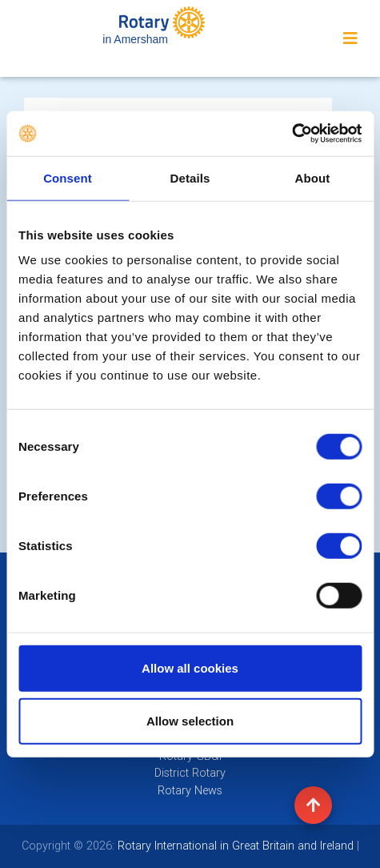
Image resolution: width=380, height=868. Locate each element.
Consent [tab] (68, 177)
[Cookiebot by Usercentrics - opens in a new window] (292, 134)
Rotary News (190, 790)
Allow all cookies (190, 668)
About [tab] (313, 177)
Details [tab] (190, 177)
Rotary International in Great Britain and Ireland (234, 846)
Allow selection (190, 720)
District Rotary (190, 773)
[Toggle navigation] (350, 38)
